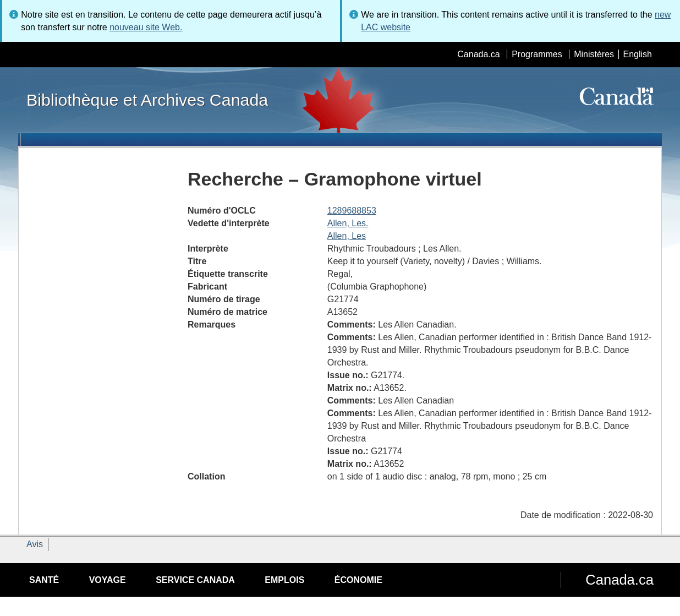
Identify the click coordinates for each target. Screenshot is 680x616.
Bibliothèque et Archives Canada (147, 100)
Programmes (537, 54)
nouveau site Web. (146, 27)
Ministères (594, 54)
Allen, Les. (348, 223)
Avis (35, 544)
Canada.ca (478, 54)
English (638, 54)
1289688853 (352, 211)
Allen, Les (347, 236)
